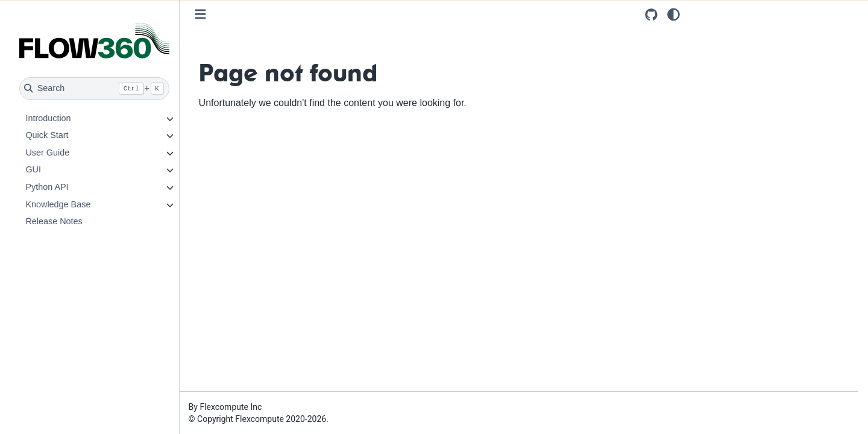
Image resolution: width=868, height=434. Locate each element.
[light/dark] (674, 14)
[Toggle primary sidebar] (200, 14)
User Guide (47, 153)
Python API (47, 187)
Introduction (48, 118)
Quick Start (47, 135)
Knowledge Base (58, 204)
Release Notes (54, 221)
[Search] (94, 89)
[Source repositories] (651, 15)
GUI (33, 169)
